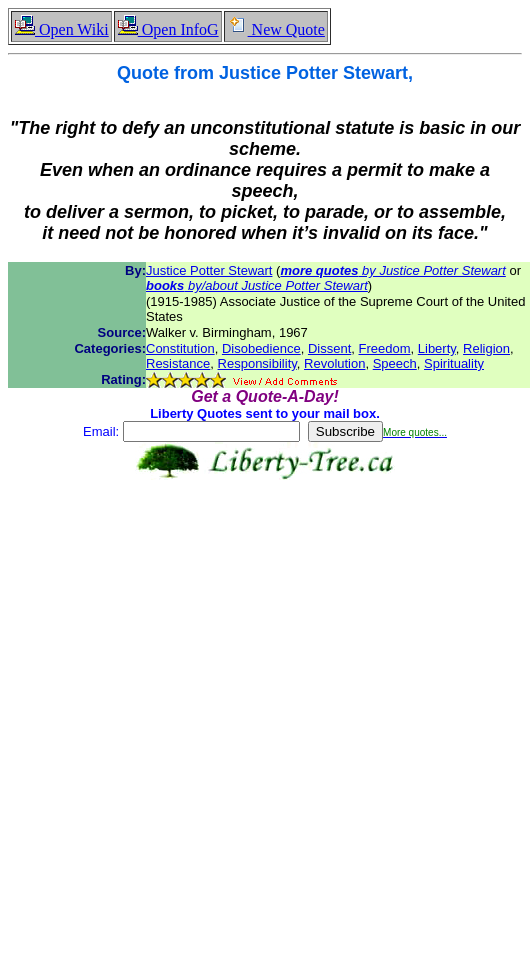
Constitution (180, 348)
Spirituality (454, 363)
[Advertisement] (261, 702)
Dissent (329, 348)
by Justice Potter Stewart (392, 270)
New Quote (276, 29)
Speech (395, 363)
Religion (486, 348)
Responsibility (257, 363)
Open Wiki (61, 29)
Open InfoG (168, 29)
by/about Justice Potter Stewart (257, 285)
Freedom (385, 348)
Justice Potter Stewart (209, 270)
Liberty (437, 348)
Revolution (334, 363)
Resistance (178, 363)
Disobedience (261, 348)
